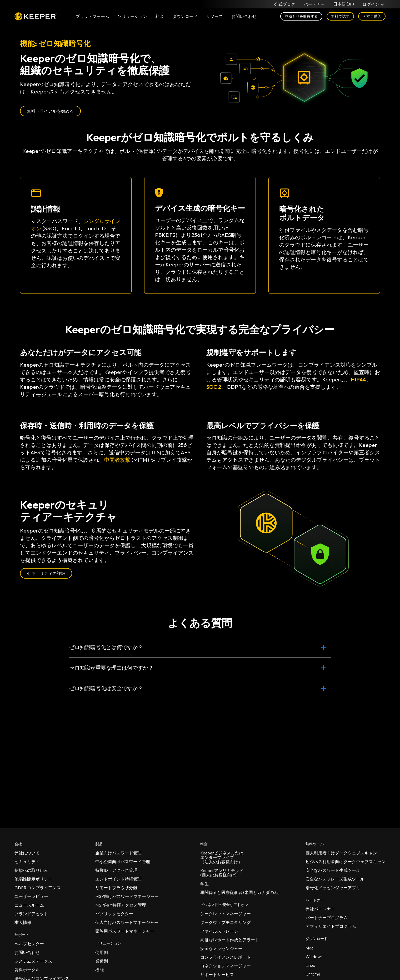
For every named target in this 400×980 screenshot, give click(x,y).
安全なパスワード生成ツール (333, 870)
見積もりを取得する (301, 16)
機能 (99, 970)
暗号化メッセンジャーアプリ (333, 888)
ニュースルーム (29, 905)
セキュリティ (27, 862)
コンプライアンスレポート (226, 957)
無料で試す (340, 16)
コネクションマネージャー (226, 966)
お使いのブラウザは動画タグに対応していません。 (293, 78)
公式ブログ (285, 4)
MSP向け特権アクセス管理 (121, 905)
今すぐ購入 (372, 16)
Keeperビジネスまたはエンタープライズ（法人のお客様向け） (222, 857)
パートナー (314, 4)
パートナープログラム (327, 918)
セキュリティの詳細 (46, 573)
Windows (314, 957)
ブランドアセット (31, 914)
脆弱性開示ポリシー (33, 879)
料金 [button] (160, 16)
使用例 (102, 952)
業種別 (102, 961)
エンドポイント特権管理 (118, 879)
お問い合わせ (27, 952)
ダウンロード (185, 16)
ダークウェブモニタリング (226, 922)
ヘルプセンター (29, 944)
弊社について (27, 853)
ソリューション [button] (132, 16)
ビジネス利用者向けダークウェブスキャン (346, 862)
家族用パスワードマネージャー (125, 931)
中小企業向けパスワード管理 (123, 862)
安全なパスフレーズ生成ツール (335, 879)
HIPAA (358, 379)
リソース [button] (214, 16)
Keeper (36, 16)
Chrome (313, 974)
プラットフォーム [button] (92, 16)
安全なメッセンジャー (221, 948)
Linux (310, 965)
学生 (204, 884)
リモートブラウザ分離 (116, 888)
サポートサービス (217, 974)
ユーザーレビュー (31, 896)
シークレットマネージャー (226, 914)
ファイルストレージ (219, 931)
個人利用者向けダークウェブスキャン (341, 853)
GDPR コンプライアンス (38, 888)
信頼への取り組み (31, 870)
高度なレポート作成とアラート (230, 940)
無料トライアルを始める (50, 111)
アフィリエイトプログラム (331, 926)
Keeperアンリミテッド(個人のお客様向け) (222, 873)
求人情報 (23, 922)
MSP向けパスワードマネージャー (127, 896)
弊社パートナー (320, 909)
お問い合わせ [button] (244, 16)
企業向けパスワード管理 (118, 853)
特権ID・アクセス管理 (116, 870)
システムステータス (33, 961)
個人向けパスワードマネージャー (127, 922)
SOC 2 (214, 387)
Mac (309, 948)
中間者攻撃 (117, 460)
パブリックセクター (114, 914)
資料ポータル (27, 970)
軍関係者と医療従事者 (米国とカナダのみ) (240, 892)
